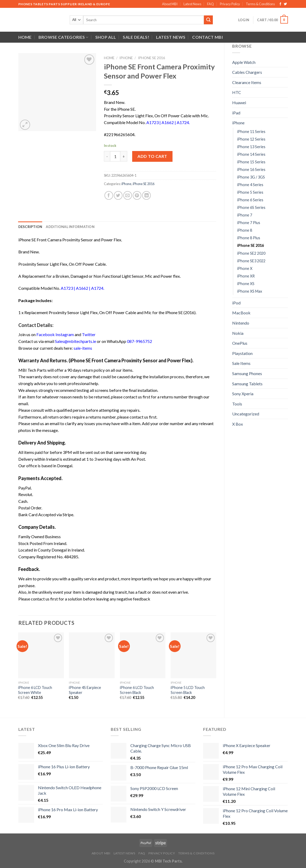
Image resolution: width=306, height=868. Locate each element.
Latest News (192, 4)
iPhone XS (246, 284)
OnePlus (240, 343)
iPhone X (245, 268)
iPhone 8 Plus (249, 238)
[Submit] (208, 20)
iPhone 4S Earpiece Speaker (85, 690)
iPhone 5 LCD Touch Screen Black (188, 690)
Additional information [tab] (70, 227)
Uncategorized (246, 414)
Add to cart (152, 156)
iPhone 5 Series (250, 192)
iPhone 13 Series (251, 147)
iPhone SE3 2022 (251, 261)
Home (25, 37)
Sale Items (241, 363)
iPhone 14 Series (251, 154)
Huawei (239, 102)
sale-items (83, 348)
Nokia (238, 333)
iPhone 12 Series (251, 139)
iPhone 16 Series (251, 169)
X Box (238, 424)
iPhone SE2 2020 (251, 253)
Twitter (89, 334)
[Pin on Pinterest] (137, 195)
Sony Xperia (243, 394)
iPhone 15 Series (251, 162)
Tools (237, 404)
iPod (236, 303)
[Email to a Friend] (128, 195)
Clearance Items (247, 82)
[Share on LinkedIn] (146, 195)
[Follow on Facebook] (280, 4)
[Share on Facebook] (109, 195)
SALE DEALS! (136, 37)
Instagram (65, 334)
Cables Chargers (247, 72)
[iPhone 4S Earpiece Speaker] (92, 655)
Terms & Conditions (260, 4)
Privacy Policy (230, 4)
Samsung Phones (247, 373)
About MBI (170, 4)
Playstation (242, 353)
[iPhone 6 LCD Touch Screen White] (41, 655)
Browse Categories (63, 37)
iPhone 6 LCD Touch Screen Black (137, 690)
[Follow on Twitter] (285, 4)
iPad (236, 113)
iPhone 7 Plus (249, 223)
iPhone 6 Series (250, 200)
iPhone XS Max (250, 291)
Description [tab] (30, 227)
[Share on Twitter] (118, 195)
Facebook (46, 334)
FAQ (210, 4)
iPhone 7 (245, 215)
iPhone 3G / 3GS (251, 177)
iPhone (238, 123)
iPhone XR (246, 276)
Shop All (106, 37)
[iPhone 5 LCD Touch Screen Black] (194, 655)
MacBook (241, 313)
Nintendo (241, 323)
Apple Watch (244, 62)
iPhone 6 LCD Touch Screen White (35, 690)
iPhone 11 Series (251, 132)
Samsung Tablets (247, 384)
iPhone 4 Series (250, 185)
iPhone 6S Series (251, 207)
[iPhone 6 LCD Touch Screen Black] (143, 655)
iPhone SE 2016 (251, 245)
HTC (237, 92)
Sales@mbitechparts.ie (76, 341)
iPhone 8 (245, 230)
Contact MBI (207, 37)
